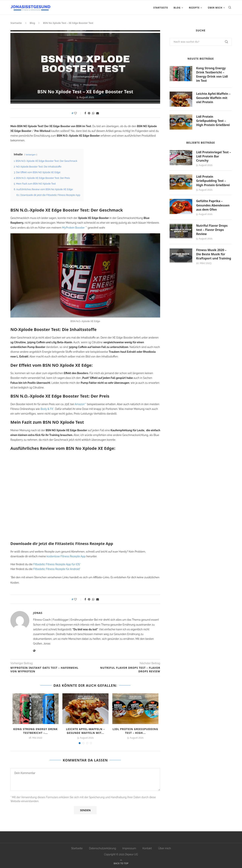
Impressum (129, 848)
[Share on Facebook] (85, 113)
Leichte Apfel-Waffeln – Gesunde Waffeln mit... (85, 731)
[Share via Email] (98, 113)
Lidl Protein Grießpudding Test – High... (135, 731)
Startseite (161, 8)
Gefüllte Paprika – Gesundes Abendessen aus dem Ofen (213, 206)
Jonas (38, 613)
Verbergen (31, 155)
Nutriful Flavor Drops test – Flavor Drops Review (212, 230)
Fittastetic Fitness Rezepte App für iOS (57, 564)
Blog (177, 8)
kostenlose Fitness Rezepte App (66, 556)
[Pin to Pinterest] (89, 113)
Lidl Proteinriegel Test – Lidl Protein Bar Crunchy (214, 157)
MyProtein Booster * (74, 228)
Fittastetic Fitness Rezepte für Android (56, 569)
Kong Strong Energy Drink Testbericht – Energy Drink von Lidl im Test (212, 74)
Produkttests (90, 85)
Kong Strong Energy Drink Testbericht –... (35, 731)
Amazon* (80, 404)
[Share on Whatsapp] (93, 113)
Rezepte (194, 8)
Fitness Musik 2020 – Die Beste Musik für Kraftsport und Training (214, 255)
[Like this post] (78, 113)
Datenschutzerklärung (103, 848)
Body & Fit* (47, 409)
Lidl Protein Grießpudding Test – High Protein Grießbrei (213, 121)
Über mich (215, 8)
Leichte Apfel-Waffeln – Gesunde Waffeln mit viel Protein (213, 98)
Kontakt (147, 848)
